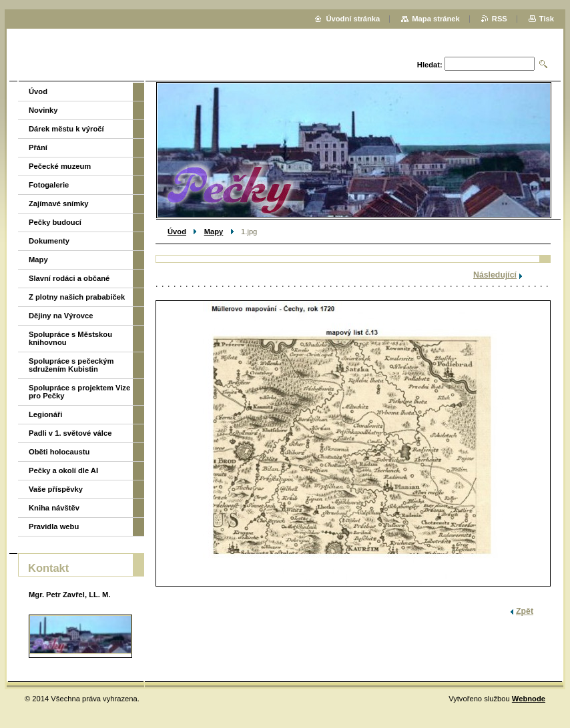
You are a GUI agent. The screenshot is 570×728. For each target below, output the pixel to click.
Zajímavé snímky (59, 204)
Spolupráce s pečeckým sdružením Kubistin (71, 365)
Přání (38, 147)
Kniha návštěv (54, 508)
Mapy (214, 232)
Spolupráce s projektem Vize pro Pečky (79, 392)
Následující (495, 275)
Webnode (529, 699)
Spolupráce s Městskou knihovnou (70, 338)
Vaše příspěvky (56, 489)
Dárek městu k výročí (66, 129)
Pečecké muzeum (60, 166)
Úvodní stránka (353, 19)
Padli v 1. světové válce (70, 433)
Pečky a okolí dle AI (63, 470)
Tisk (547, 19)
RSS (500, 19)
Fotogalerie (49, 185)
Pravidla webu (54, 526)
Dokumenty (49, 241)
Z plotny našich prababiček (77, 297)
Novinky (43, 110)
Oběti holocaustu (59, 452)
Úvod (177, 232)
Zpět (525, 611)
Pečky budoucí (55, 222)
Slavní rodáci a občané (69, 278)
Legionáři (45, 414)
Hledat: (430, 65)
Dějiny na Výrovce (61, 316)
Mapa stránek (436, 19)
